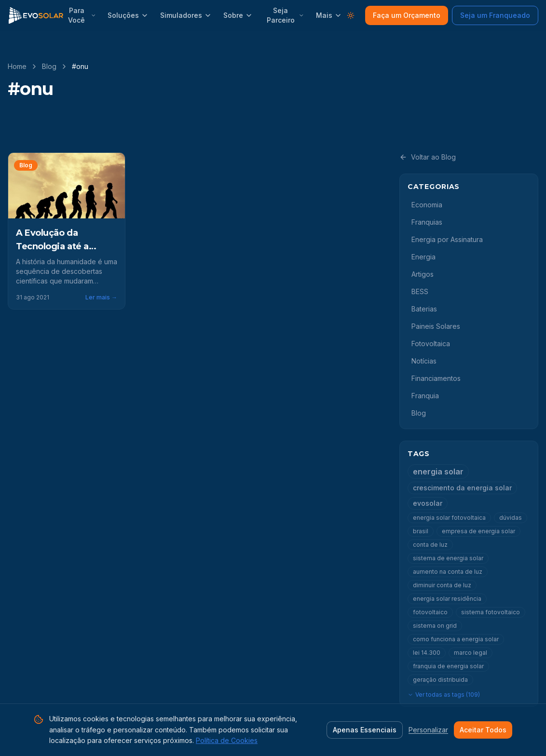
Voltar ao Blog (428, 157)
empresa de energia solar (478, 531)
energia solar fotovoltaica (449, 518)
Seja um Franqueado (495, 15)
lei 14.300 (427, 653)
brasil (421, 531)
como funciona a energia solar (456, 639)
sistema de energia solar (448, 558)
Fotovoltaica (431, 344)
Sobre (238, 15)
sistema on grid (435, 626)
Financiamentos (436, 378)
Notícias (424, 361)
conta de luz (430, 545)
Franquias (427, 222)
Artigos (423, 274)
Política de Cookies (227, 740)
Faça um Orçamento (407, 15)
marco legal (471, 653)
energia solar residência (447, 599)
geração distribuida (440, 680)
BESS (420, 291)
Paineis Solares (436, 326)
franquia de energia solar (448, 666)
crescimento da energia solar (462, 488)
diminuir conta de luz (442, 585)
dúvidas (511, 518)
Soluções (128, 15)
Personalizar (428, 730)
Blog (49, 66)
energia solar (438, 472)
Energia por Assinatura (447, 239)
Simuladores (186, 15)
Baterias (424, 309)
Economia (427, 205)
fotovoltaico (430, 612)
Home (17, 66)
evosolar (428, 503)
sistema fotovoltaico (491, 612)
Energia (423, 257)
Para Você (82, 15)
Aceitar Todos (483, 730)
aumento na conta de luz (448, 572)
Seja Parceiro (286, 15)
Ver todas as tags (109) (444, 695)
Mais (329, 15)
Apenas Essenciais (365, 730)
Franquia (425, 396)
